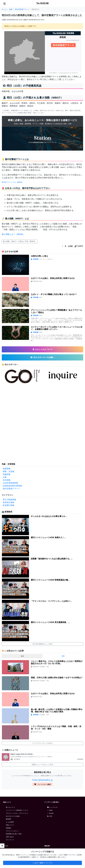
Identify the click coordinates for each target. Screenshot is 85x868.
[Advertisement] (20, 423)
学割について (10, 825)
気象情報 (7, 474)
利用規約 (8, 828)
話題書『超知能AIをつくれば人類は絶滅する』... (52, 559)
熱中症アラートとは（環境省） (13, 182)
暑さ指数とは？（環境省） (13, 234)
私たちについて (10, 807)
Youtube (50, 813)
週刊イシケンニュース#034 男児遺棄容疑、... (50, 622)
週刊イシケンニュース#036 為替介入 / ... (48, 537)
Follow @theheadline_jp (42, 780)
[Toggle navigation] (5, 4)
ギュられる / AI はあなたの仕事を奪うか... (49, 516)
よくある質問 (10, 822)
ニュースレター (53, 807)
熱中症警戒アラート (11, 489)
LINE (70, 246)
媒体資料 (8, 819)
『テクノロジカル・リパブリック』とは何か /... (51, 601)
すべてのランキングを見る (42, 743)
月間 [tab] (63, 656)
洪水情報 (7, 480)
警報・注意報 (8, 471)
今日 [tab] (22, 656)
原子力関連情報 (9, 500)
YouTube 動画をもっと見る (43, 644)
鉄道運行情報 (8, 505)
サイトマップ (10, 840)
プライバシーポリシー (12, 831)
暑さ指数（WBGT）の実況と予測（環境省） (20, 241)
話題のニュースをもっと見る (42, 764)
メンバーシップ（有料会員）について (17, 810)
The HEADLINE (42, 3)
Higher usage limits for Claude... (22, 754)
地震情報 (7, 469)
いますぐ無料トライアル (43, 863)
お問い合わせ (10, 837)
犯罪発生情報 (8, 502)
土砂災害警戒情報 (10, 483)
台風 (5, 477)
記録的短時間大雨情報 (12, 486)
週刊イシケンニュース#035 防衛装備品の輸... (50, 580)
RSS (50, 816)
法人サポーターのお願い (13, 816)
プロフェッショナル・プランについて (17, 813)
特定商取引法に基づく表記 (14, 834)
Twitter (50, 810)
